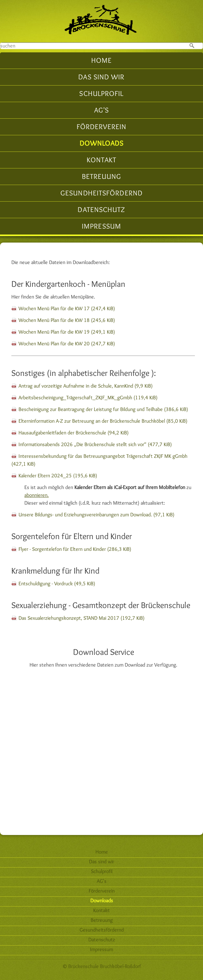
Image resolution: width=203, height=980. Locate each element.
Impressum (101, 226)
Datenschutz (101, 210)
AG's (101, 110)
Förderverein (101, 127)
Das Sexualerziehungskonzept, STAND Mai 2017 (82, 618)
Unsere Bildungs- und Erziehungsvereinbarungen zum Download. (96, 515)
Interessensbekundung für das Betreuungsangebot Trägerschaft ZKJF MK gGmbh (99, 460)
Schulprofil (101, 93)
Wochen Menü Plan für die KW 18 (67, 320)
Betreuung (102, 176)
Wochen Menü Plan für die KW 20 (67, 344)
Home (101, 60)
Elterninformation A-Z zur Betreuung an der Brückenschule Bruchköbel (103, 421)
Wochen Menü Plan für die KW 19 (67, 332)
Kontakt (101, 160)
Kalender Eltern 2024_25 (58, 476)
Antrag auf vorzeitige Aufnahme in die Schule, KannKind (86, 386)
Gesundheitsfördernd (101, 193)
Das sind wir (101, 77)
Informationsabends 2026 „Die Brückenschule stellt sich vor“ (95, 444)
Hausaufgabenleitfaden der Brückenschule (74, 433)
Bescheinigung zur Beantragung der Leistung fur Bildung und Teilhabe (103, 409)
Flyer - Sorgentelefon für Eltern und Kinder (75, 549)
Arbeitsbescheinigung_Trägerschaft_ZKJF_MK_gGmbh (88, 397)
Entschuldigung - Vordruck (57, 583)
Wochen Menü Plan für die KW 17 (67, 308)
